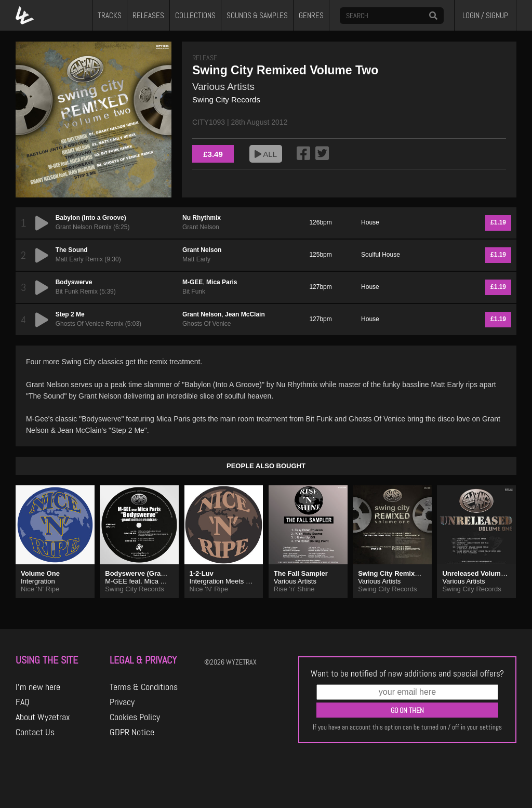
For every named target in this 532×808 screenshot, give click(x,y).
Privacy (122, 702)
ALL (266, 154)
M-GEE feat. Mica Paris (140, 581)
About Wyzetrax (43, 717)
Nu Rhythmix (202, 218)
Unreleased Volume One (481, 573)
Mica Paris (222, 282)
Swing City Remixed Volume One (411, 573)
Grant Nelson (201, 227)
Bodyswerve (74, 282)
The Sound (72, 250)
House (370, 222)
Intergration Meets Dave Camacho (241, 581)
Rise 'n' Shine (294, 589)
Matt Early (196, 259)
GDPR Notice (132, 732)
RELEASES (148, 16)
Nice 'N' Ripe (40, 589)
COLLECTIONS (195, 16)
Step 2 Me (70, 314)
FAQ (23, 702)
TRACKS (110, 16)
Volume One (40, 573)
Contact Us (35, 732)
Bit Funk (194, 292)
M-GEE (192, 282)
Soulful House (381, 255)
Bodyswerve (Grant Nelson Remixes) (164, 573)
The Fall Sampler (301, 573)
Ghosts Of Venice (207, 324)
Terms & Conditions (144, 687)
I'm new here (38, 687)
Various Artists (223, 87)
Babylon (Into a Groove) (91, 218)
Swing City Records (226, 100)
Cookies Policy (135, 717)
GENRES (311, 16)
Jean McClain (245, 314)
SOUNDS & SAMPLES (257, 16)
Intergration (38, 581)
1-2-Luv (202, 573)
